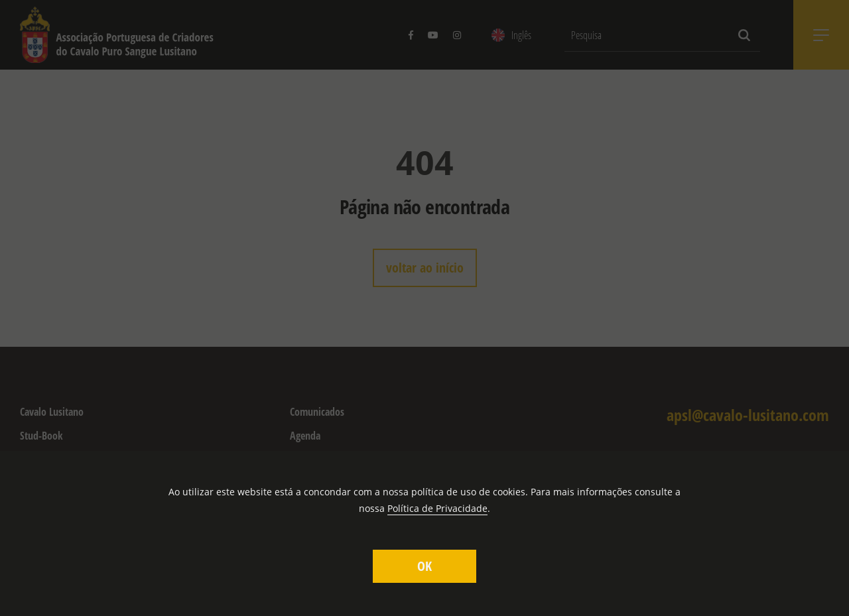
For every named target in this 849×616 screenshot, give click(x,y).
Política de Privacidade (437, 508)
